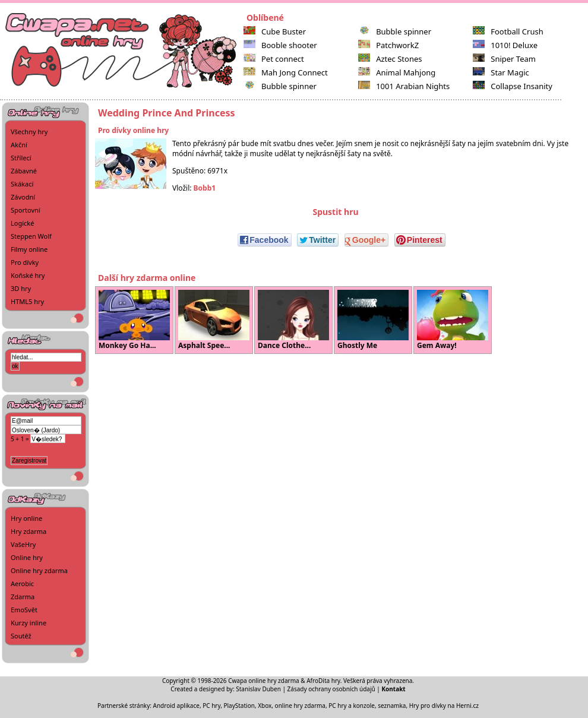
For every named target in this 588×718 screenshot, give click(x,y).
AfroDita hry (323, 681)
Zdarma (23, 597)
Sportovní (26, 210)
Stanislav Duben (258, 689)
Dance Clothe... (293, 320)
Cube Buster (275, 31)
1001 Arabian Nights (404, 86)
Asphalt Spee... (214, 320)
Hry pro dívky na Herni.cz (444, 706)
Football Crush (508, 31)
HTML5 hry (27, 301)
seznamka (392, 706)
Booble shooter (280, 45)
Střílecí (21, 158)
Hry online (26, 518)
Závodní (23, 197)
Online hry (27, 557)
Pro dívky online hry (133, 130)
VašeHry (23, 544)
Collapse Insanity (513, 86)
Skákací (22, 184)
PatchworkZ (388, 45)
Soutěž (21, 636)
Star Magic (501, 72)
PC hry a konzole (352, 706)
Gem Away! (453, 320)
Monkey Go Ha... (134, 320)
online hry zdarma (300, 706)
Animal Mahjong (397, 72)
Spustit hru (335, 212)
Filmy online (29, 249)
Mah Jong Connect (286, 72)
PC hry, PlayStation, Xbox (237, 706)
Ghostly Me (373, 320)
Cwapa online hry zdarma (264, 681)
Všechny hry (29, 132)
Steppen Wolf (31, 236)
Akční (19, 145)
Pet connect (274, 59)
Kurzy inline (29, 623)
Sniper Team (504, 59)
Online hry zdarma (39, 570)
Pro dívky (25, 262)
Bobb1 (205, 188)
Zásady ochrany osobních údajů (331, 689)
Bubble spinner (280, 86)
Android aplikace (176, 706)
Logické (22, 223)
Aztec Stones (390, 59)
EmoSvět (24, 610)
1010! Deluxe (505, 45)
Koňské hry (28, 275)
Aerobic (22, 583)
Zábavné (24, 171)
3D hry (21, 288)
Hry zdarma (29, 531)
